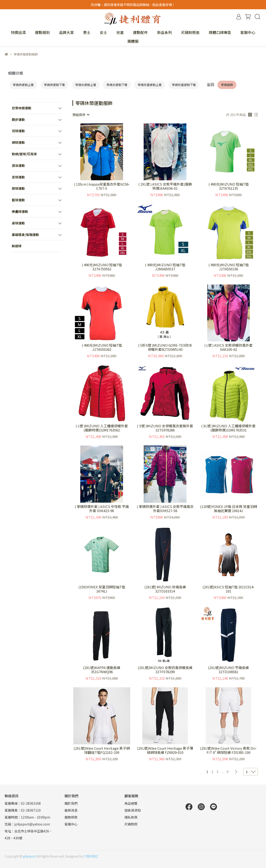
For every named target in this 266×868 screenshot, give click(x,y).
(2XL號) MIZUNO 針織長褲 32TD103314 (165, 589)
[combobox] (81, 115)
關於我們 (71, 803)
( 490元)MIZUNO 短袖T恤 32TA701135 (229, 186)
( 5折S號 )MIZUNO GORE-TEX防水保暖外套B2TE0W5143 (165, 347)
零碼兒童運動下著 (184, 85)
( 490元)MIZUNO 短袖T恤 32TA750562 (102, 267)
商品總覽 (131, 803)
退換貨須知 (133, 810)
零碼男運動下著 (54, 85)
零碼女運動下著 (117, 85)
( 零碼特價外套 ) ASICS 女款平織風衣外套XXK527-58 (165, 509)
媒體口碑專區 (220, 32)
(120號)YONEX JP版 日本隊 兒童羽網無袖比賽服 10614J (229, 509)
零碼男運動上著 (23, 85)
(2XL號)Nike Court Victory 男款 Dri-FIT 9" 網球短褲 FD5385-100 (228, 750)
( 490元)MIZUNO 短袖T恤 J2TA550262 (102, 347)
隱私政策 (131, 817)
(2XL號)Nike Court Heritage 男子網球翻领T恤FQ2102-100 (102, 750)
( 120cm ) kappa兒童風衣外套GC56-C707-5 (102, 186)
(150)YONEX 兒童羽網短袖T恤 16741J (102, 589)
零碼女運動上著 (86, 85)
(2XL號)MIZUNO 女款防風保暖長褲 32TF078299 (165, 670)
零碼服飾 (227, 85)
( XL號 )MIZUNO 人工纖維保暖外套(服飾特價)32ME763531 (228, 428)
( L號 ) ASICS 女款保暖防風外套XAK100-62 (228, 347)
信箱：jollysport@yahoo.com (27, 824)
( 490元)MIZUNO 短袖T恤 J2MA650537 (165, 267)
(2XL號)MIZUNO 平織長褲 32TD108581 (228, 670)
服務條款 (71, 817)
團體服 (133, 41)
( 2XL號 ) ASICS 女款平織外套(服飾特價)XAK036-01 (165, 186)
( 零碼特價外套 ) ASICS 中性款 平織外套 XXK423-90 (102, 509)
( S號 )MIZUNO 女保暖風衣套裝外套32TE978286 (165, 428)
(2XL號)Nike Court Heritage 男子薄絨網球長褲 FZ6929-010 (165, 750)
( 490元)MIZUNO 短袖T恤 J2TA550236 (229, 267)
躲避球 (17, 246)
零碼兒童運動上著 (150, 85)
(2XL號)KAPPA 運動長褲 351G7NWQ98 (102, 670)
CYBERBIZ (91, 856)
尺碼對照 (131, 824)
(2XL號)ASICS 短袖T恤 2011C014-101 (229, 589)
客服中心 (248, 32)
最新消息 (71, 810)
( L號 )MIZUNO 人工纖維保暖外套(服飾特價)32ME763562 (102, 428)
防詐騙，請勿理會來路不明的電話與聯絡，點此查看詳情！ (133, 5)
